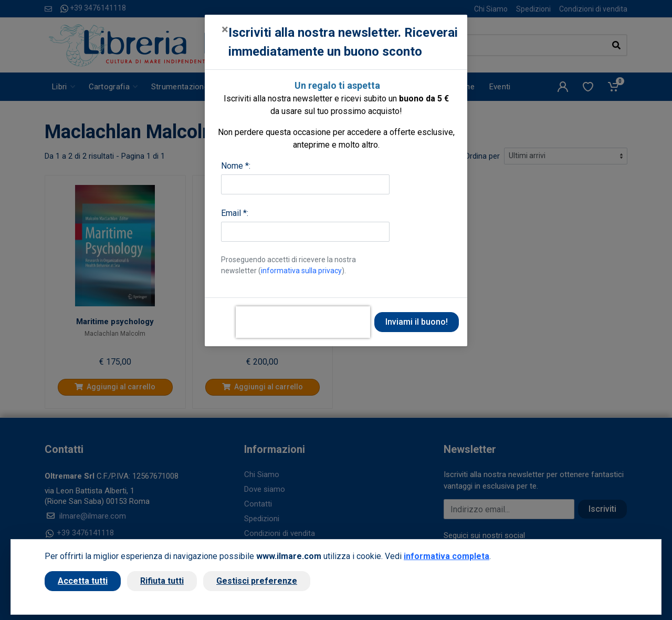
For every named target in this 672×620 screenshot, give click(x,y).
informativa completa (447, 556)
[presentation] (303, 322)
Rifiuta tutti (162, 581)
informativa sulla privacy (301, 271)
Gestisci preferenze (257, 581)
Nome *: (236, 166)
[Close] (225, 29)
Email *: (235, 213)
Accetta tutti (83, 581)
